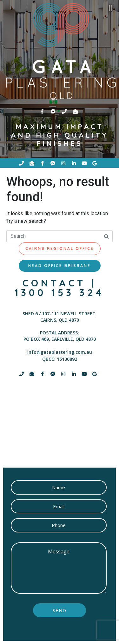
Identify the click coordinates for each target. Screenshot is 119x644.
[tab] (60, 249)
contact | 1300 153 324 (60, 288)
